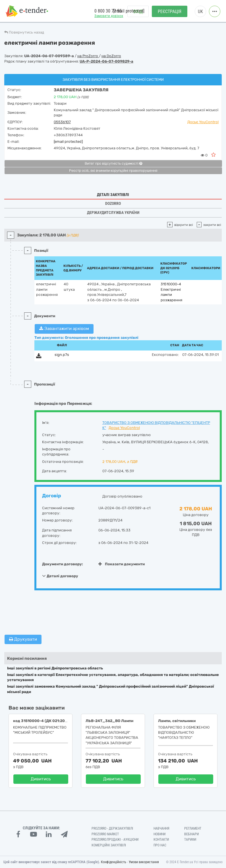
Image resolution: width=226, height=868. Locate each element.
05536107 (62, 122)
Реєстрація (170, 12)
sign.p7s (62, 355)
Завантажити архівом (64, 329)
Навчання (161, 828)
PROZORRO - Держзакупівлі (112, 828)
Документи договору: (63, 564)
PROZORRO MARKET (105, 834)
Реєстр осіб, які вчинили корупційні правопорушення (113, 171)
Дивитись (41, 779)
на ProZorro (88, 56)
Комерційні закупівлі (109, 845)
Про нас (160, 845)
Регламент (193, 828)
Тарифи (190, 840)
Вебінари (191, 834)
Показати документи (122, 564)
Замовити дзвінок (109, 16)
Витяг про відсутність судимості (113, 164)
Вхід (138, 12)
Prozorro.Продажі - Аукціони (115, 840)
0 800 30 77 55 (108, 11)
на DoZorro (111, 56)
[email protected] (68, 142)
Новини (159, 834)
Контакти (161, 840)
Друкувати (23, 639)
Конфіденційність (114, 862)
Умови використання (144, 862)
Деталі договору (60, 576)
